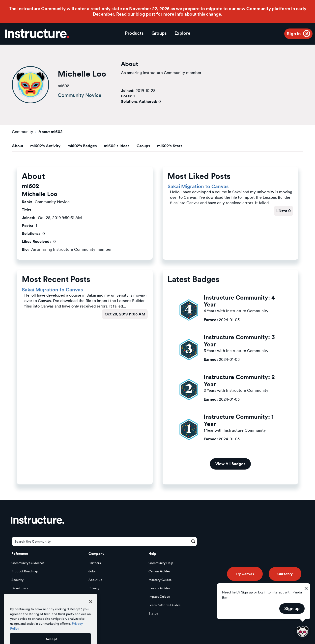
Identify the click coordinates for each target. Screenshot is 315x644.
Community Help (161, 563)
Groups (159, 33)
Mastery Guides (160, 580)
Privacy (94, 588)
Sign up (292, 608)
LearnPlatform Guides (164, 605)
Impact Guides (159, 597)
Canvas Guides (159, 571)
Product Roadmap (25, 571)
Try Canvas (245, 574)
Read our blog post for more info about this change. (169, 14)
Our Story (285, 574)
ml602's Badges (82, 146)
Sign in (294, 34)
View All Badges (230, 464)
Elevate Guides (159, 588)
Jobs (92, 571)
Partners (95, 563)
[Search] (104, 541)
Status (153, 613)
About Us (95, 580)
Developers (20, 588)
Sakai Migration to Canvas (198, 186)
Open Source (21, 597)
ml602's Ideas (117, 146)
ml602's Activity (45, 146)
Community (23, 132)
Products (134, 33)
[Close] (91, 614)
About (18, 146)
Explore (182, 33)
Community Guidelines (28, 563)
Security (17, 580)
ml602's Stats (170, 146)
